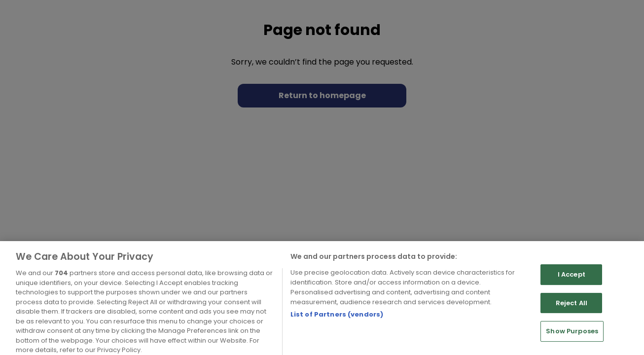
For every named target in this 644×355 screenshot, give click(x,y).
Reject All (572, 312)
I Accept (572, 284)
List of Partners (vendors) (337, 324)
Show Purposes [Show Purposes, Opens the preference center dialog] (572, 341)
